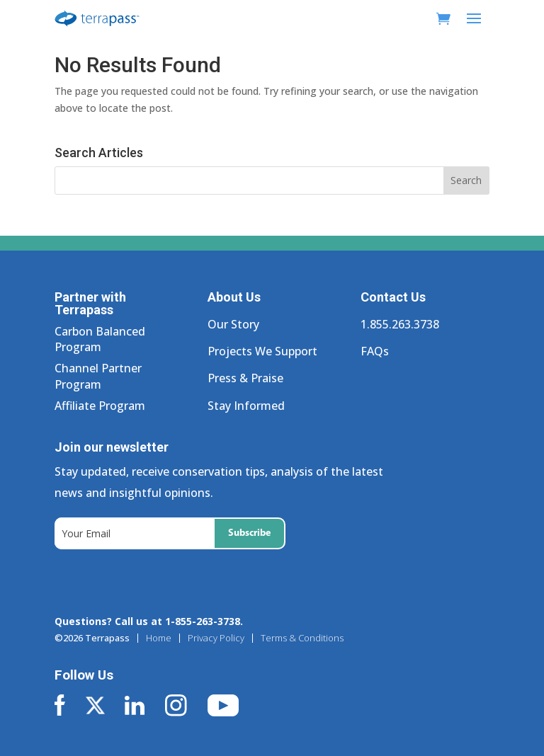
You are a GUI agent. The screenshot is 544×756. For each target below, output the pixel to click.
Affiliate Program (100, 406)
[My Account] (422, 19)
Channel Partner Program (98, 376)
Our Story (233, 324)
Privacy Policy (216, 638)
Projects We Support (262, 351)
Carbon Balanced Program (100, 339)
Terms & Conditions (302, 638)
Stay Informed (246, 406)
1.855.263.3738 (400, 324)
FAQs (375, 351)
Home (159, 638)
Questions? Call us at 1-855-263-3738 (147, 621)
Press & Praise (245, 378)
